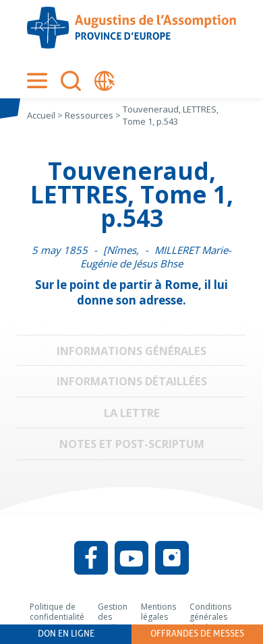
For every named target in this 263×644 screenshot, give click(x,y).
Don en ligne (66, 634)
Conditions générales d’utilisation (211, 617)
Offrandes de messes (197, 634)
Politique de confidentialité (57, 612)
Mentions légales (158, 612)
